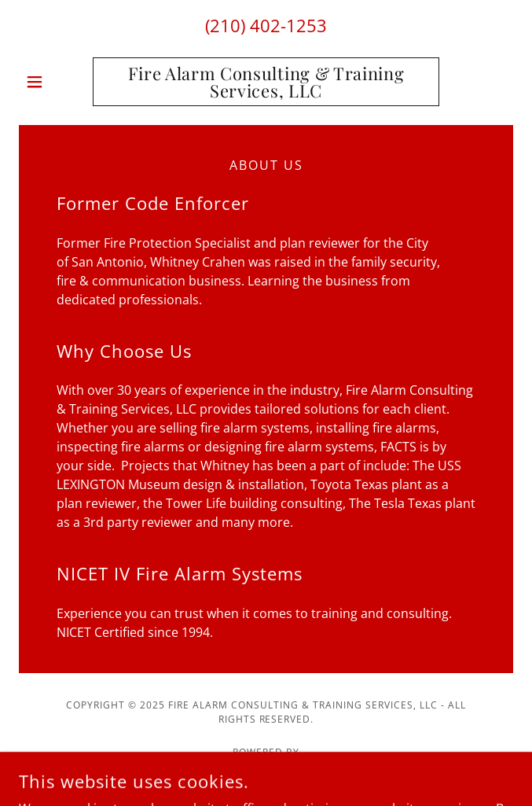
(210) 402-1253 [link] (266, 25)
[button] (56, 82)
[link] (266, 82)
